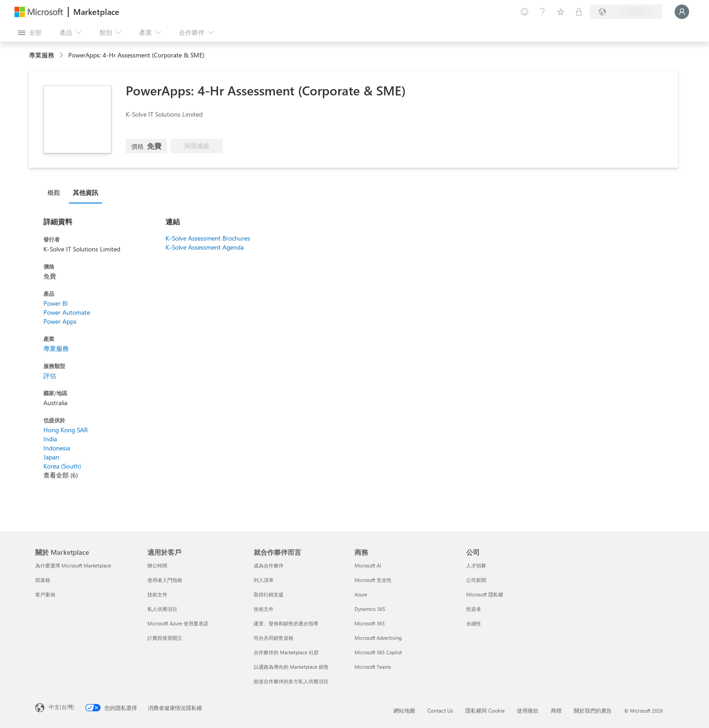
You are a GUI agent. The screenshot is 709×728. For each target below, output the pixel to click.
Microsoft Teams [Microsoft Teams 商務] (373, 667)
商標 (556, 710)
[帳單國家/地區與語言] (626, 12)
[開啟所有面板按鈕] (30, 33)
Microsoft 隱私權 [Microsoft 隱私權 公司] (485, 594)
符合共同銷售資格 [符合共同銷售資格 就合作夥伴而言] (274, 638)
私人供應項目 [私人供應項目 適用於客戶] (162, 609)
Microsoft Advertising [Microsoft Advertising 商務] (378, 638)
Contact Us (440, 710)
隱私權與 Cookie (485, 710)
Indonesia (57, 448)
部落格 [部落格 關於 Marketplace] (43, 580)
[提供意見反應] (525, 12)
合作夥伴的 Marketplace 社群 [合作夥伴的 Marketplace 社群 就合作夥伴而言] (286, 652)
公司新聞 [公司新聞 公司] (476, 580)
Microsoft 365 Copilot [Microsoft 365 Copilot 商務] (378, 652)
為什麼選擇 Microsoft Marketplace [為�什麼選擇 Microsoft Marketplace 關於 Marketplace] (73, 565)
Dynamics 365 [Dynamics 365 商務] (370, 609)
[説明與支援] (543, 12)
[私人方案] (579, 12)
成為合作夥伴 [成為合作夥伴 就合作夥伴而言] (269, 565)
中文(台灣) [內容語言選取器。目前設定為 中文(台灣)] (61, 707)
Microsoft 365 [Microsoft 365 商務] (370, 623)
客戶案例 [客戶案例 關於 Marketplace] (45, 594)
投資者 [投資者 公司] (474, 609)
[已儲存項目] (561, 12)
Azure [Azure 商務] (361, 594)
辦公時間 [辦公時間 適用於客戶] (157, 565)
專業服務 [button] (42, 55)
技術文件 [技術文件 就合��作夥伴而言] (264, 609)
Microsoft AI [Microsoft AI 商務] (368, 565)
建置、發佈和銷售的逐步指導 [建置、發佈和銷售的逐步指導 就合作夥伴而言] (286, 623)
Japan (51, 457)
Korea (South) (62, 466)
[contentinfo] (62, 55)
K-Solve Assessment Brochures (208, 238)
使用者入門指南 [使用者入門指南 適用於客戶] (165, 580)
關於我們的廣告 (593, 710)
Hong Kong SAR (66, 430)
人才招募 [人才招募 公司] (476, 565)
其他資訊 (85, 192)
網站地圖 (404, 710)
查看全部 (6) (61, 475)
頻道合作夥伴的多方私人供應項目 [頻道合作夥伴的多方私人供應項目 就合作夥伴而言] (291, 681)
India (50, 439)
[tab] (56, 192)
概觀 (54, 192)
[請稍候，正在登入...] (682, 12)
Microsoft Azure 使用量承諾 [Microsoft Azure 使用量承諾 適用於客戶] (178, 623)
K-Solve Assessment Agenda (205, 247)
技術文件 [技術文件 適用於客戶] (157, 594)
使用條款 (528, 710)
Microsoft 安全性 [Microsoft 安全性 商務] (373, 580)
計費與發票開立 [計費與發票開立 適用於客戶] (165, 638)
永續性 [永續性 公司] (474, 623)
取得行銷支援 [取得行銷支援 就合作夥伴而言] (269, 594)
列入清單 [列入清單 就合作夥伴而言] (264, 580)
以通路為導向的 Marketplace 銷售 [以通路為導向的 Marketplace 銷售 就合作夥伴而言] (291, 667)
